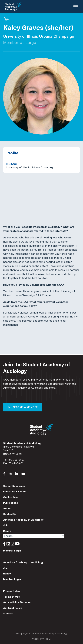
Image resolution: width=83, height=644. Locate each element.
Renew (7, 531)
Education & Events (15, 492)
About (7, 508)
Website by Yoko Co (42, 639)
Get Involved (11, 497)
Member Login (12, 551)
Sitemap (8, 614)
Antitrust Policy (13, 608)
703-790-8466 (16, 460)
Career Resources (14, 486)
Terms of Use (12, 597)
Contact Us (10, 514)
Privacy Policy (12, 591)
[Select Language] (34, 536)
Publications (11, 503)
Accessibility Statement (18, 602)
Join (6, 525)
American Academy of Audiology (23, 520)
